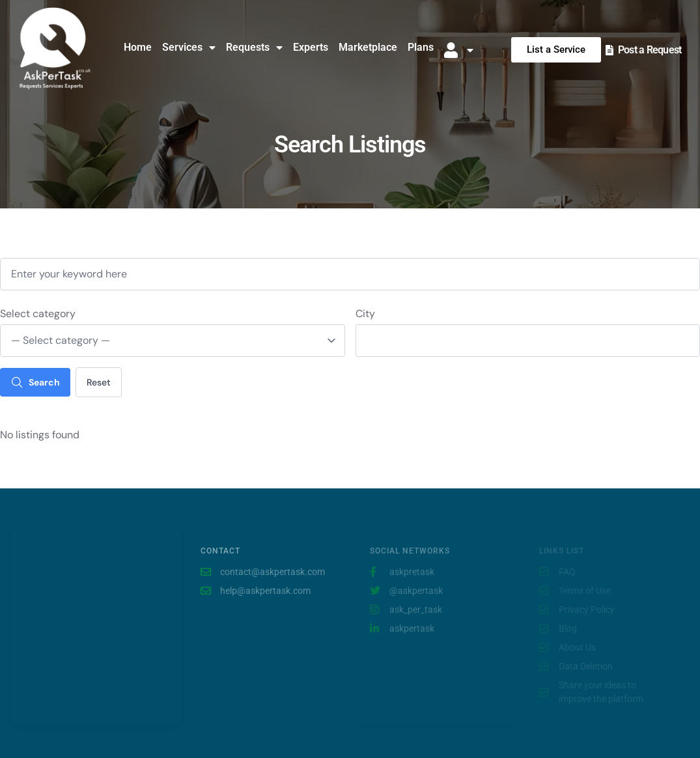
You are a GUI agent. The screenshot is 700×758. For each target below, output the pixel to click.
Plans (421, 47)
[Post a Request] (609, 50)
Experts (311, 47)
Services (189, 48)
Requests (254, 48)
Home (138, 47)
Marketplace (368, 47)
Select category (38, 314)
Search (35, 382)
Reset (99, 382)
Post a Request (650, 50)
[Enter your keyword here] (350, 274)
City (365, 314)
